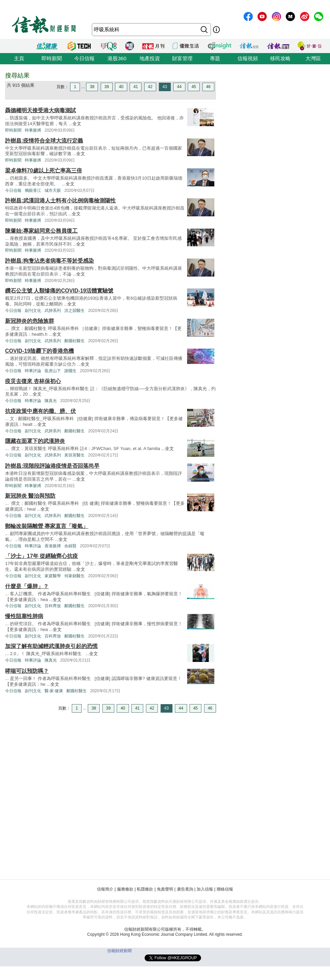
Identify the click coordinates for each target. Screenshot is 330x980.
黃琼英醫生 (75, 455)
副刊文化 (33, 311)
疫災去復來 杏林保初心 (33, 381)
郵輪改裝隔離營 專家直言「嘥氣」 (47, 526)
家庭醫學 (53, 576)
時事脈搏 (33, 130)
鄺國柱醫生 (75, 341)
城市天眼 (53, 190)
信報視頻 (248, 58)
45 (194, 87)
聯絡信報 (225, 889)
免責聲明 (165, 889)
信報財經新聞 (119, 951)
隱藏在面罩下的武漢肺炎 (35, 441)
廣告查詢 (185, 889)
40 (121, 87)
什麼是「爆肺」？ (27, 586)
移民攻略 (280, 58)
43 (165, 87)
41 (136, 87)
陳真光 (51, 401)
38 (92, 87)
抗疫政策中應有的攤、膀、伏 (40, 411)
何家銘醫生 (75, 576)
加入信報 (205, 889)
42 (150, 87)
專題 (215, 58)
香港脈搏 (53, 546)
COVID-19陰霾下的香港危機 (39, 351)
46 (208, 87)
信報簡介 (105, 889)
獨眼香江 (33, 190)
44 (179, 87)
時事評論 (33, 371)
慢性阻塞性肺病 (24, 616)
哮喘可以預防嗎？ (27, 671)
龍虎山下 (53, 371)
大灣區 (313, 58)
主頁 (19, 58)
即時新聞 (52, 58)
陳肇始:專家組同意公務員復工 (41, 231)
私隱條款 (145, 889)
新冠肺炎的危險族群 (30, 321)
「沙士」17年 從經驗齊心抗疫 (42, 556)
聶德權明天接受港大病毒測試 (40, 110)
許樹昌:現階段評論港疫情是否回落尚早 (52, 466)
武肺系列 (53, 311)
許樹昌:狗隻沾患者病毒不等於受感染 (49, 261)
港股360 (117, 58)
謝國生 (70, 371)
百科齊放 (53, 606)
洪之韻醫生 (75, 311)
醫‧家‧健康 (54, 691)
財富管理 (182, 58)
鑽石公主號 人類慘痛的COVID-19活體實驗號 (59, 291)
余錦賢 (70, 546)
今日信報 (84, 58)
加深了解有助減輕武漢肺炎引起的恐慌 (51, 646)
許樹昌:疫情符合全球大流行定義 (44, 141)
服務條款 (125, 889)
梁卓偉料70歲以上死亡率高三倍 (44, 171)
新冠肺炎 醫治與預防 (30, 496)
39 (107, 87)
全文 (77, 124)
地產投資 (150, 58)
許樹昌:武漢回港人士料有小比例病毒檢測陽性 (60, 201)
